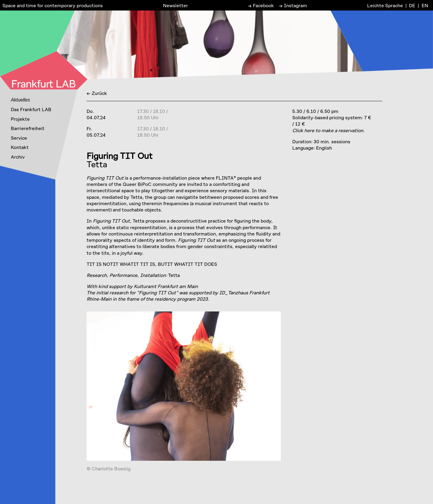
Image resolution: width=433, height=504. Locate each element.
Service (19, 138)
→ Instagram (293, 5)
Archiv (18, 157)
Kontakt (20, 147)
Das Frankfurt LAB (31, 109)
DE (412, 5)
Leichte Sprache (385, 5)
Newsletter (175, 5)
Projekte (20, 119)
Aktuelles (20, 100)
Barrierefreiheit (28, 128)
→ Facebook (261, 5)
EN (425, 5)
